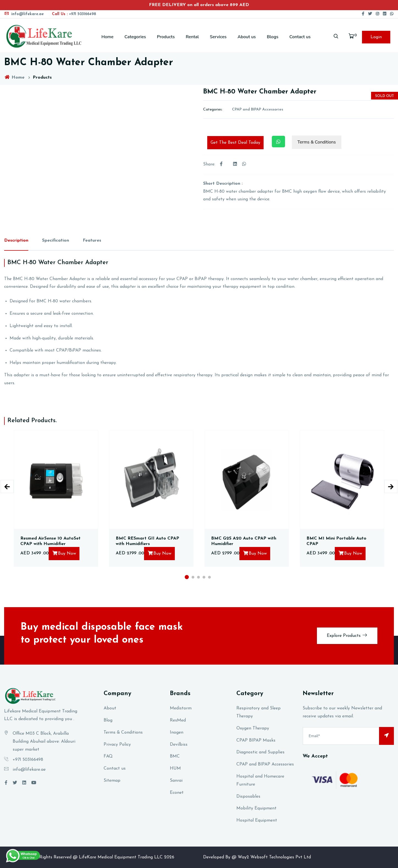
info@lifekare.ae (24, 14)
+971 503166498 (74, 14)
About (110, 708)
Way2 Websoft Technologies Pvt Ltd (274, 857)
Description (16, 241)
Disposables (248, 797)
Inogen (177, 732)
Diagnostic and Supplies (260, 752)
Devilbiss (179, 745)
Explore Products (347, 635)
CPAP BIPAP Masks (256, 740)
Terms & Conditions (317, 142)
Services (218, 37)
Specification (56, 241)
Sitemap (112, 781)
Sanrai (176, 781)
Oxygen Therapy (253, 728)
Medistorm (181, 708)
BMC (175, 756)
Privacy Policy (117, 745)
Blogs (273, 37)
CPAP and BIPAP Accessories (258, 110)
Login (376, 37)
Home (107, 37)
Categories (135, 37)
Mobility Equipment (256, 808)
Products (166, 37)
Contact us (300, 37)
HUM (175, 769)
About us (247, 37)
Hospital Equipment (257, 820)
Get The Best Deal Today (235, 143)
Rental (192, 37)
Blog (108, 720)
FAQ (108, 756)
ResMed (178, 720)
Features (92, 241)
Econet (177, 793)
